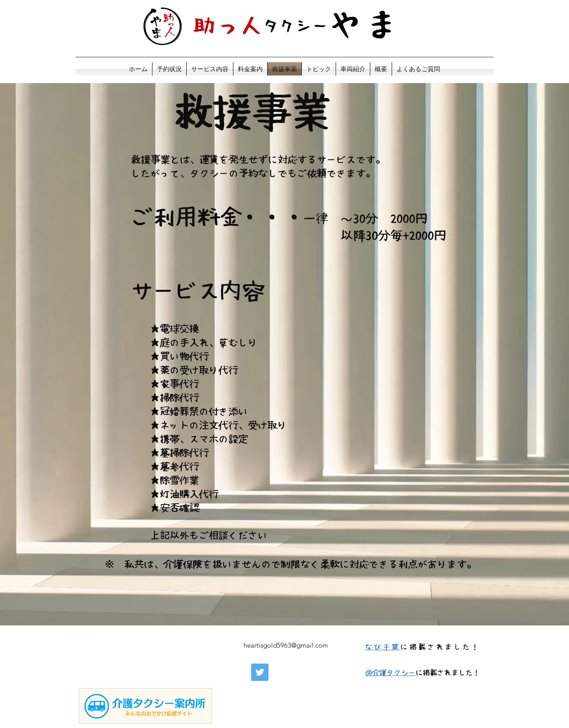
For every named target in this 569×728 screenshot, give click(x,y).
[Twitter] (260, 672)
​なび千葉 (383, 647)
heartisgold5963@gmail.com (286, 645)
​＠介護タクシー (391, 672)
